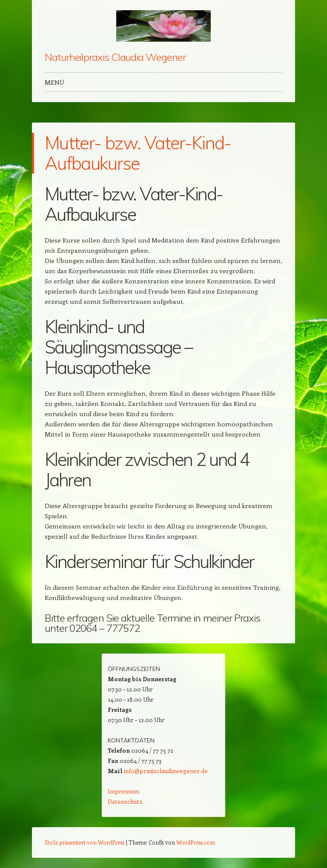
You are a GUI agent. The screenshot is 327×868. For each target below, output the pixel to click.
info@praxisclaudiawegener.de (166, 771)
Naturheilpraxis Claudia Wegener (115, 57)
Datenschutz (125, 801)
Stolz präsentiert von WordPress (85, 842)
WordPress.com (196, 842)
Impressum (123, 791)
